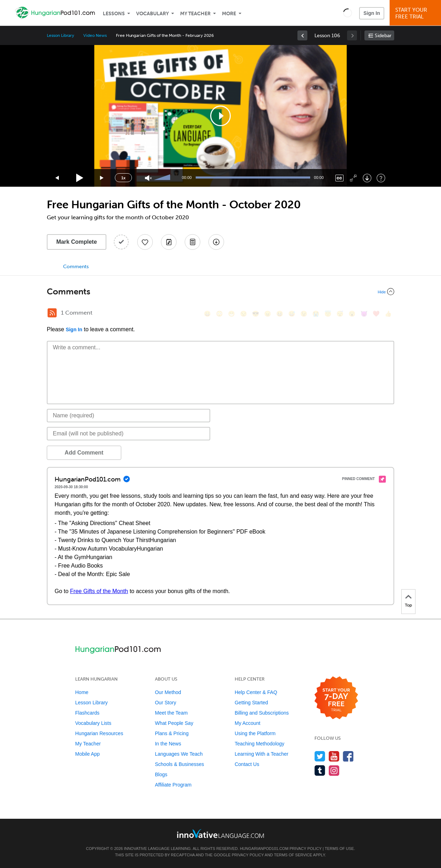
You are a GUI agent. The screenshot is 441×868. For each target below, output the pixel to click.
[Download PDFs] (192, 242)
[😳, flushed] (219, 314)
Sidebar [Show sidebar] (383, 36)
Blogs (161, 774)
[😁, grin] (231, 314)
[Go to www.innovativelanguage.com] (220, 833)
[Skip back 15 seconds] (57, 178)
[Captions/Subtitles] (339, 178)
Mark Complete (77, 242)
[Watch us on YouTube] (334, 756)
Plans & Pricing (172, 733)
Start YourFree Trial (416, 13)
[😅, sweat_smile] (292, 314)
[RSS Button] (52, 313)
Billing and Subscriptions (262, 713)
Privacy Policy (306, 849)
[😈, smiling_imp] (364, 314)
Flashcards (87, 713)
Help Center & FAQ (256, 692)
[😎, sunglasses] (256, 314)
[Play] (80, 178)
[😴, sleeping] (340, 314)
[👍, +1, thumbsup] (388, 314)
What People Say (174, 723)
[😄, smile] (207, 314)
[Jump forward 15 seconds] (102, 178)
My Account (247, 723)
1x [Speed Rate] (123, 178)
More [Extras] (229, 14)
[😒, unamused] (244, 314)
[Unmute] (148, 178)
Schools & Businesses (180, 764)
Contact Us (247, 764)
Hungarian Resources (99, 733)
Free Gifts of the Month (99, 591)
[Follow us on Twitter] (320, 756)
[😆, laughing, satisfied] (280, 314)
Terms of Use (339, 849)
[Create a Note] (169, 242)
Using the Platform (255, 733)
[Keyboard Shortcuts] (381, 178)
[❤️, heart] (376, 314)
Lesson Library (60, 35)
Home (82, 692)
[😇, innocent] (328, 314)
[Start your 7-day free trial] (336, 698)
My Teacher (195, 14)
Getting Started (251, 703)
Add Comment (84, 453)
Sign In (372, 13)
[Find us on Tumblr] (320, 770)
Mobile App (87, 754)
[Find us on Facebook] (348, 756)
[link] (302, 35)
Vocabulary (152, 14)
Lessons (114, 14)
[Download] (367, 178)
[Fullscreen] (353, 178)
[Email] (129, 434)
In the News (168, 744)
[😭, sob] (316, 314)
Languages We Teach (179, 754)
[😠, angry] (268, 314)
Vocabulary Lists (93, 723)
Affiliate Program (173, 785)
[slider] (163, 178)
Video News (95, 35)
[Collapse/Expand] (220, 292)
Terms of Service (293, 855)
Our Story (166, 703)
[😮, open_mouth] (352, 314)
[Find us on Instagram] (334, 770)
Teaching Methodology (259, 744)
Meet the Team (171, 713)
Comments (76, 267)
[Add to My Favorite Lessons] (145, 242)
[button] (348, 13)
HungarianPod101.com (264, 849)
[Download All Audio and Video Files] (216, 242)
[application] (220, 116)
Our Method (168, 692)
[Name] (129, 416)
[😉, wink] (304, 314)
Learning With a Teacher (262, 754)
